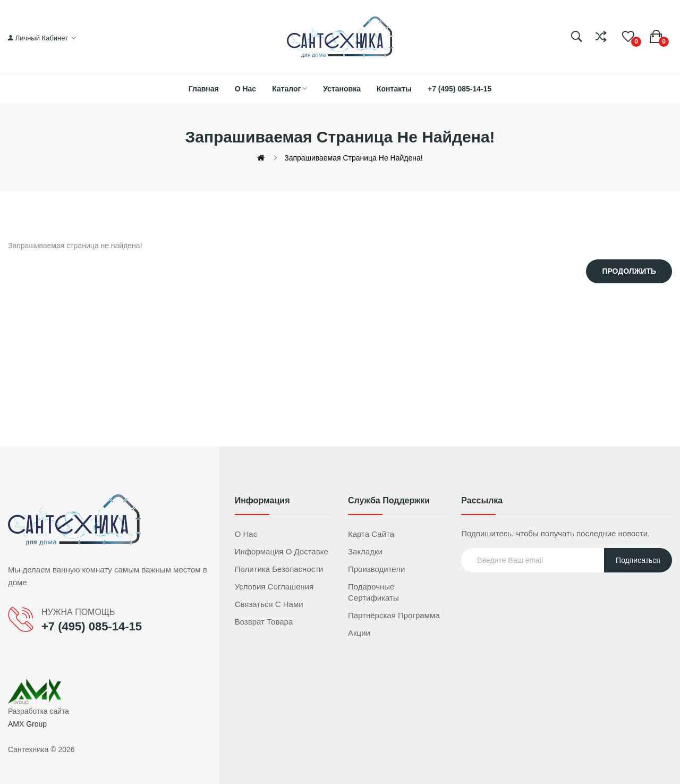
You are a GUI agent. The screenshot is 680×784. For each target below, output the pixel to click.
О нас (246, 534)
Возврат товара (264, 622)
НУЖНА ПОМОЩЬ (78, 612)
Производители (376, 569)
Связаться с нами (269, 604)
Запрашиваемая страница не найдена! (353, 158)
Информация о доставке (282, 551)
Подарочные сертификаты (373, 592)
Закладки (365, 551)
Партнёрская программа (394, 615)
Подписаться (638, 560)
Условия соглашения (274, 587)
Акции (359, 633)
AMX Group (27, 724)
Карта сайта (371, 534)
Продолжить (629, 271)
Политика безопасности (279, 569)
